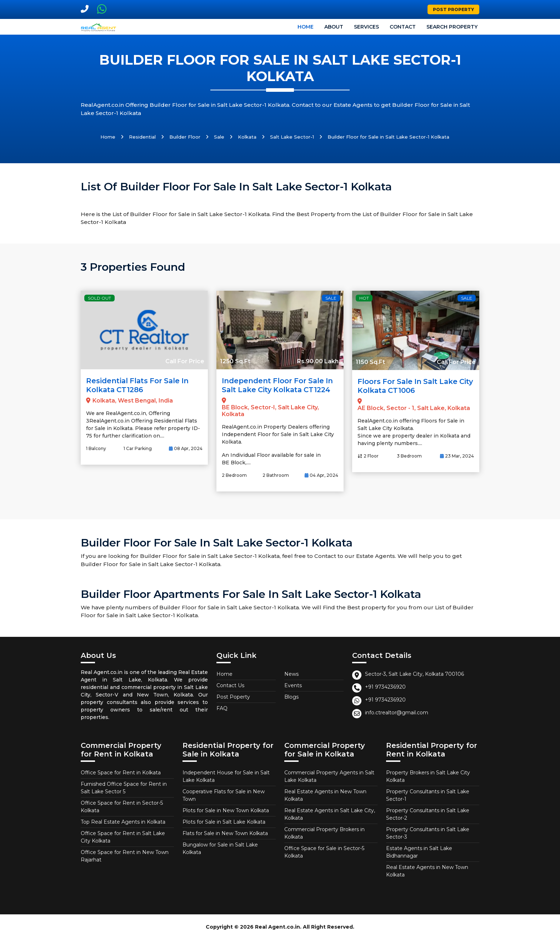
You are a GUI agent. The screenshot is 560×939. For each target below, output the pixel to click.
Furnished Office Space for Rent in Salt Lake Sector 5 (124, 787)
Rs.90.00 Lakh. (319, 361)
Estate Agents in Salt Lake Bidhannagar (419, 851)
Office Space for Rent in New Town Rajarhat (125, 855)
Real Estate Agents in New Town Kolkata (325, 795)
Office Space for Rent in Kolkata (121, 772)
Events (293, 685)
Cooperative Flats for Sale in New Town (224, 795)
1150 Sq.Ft (370, 362)
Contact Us (230, 685)
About (334, 27)
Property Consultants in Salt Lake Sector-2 (428, 813)
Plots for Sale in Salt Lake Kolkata (224, 821)
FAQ (222, 708)
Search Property (452, 27)
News (291, 673)
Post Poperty (233, 696)
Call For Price (185, 361)
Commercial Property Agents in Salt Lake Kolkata (329, 776)
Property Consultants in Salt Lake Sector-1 (428, 795)
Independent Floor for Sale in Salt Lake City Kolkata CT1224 (278, 385)
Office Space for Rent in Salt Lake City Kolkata (123, 836)
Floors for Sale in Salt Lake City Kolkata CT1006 (409, 386)
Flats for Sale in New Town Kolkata (225, 833)
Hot (364, 298)
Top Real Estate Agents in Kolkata (123, 821)
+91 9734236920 (385, 686)
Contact (403, 27)
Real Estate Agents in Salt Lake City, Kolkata (330, 813)
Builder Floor (185, 137)
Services (366, 27)
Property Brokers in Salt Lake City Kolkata (428, 776)
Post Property (453, 9)
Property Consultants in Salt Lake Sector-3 (428, 832)
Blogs (291, 696)
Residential (142, 137)
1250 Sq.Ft (235, 361)
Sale (219, 137)
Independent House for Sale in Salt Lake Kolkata (226, 776)
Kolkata (247, 137)
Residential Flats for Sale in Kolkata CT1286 (139, 385)
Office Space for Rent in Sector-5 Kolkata (122, 806)
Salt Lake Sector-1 (292, 137)
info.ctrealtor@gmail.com (397, 712)
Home (306, 27)
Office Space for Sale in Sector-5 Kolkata (324, 851)
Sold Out (99, 298)
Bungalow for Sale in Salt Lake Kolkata (220, 848)
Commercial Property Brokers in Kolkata (324, 832)
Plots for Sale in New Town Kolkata (226, 810)
